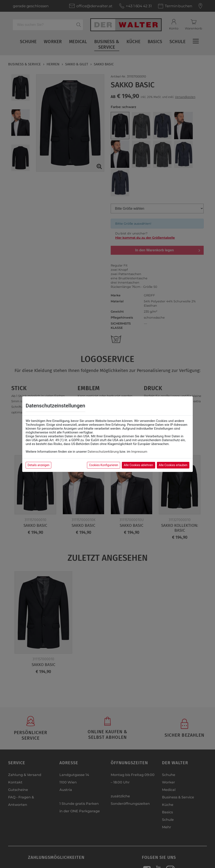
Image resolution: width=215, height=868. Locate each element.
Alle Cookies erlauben (173, 465)
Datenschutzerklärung (103, 452)
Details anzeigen (38, 465)
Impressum (139, 452)
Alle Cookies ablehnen (138, 465)
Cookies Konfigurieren (104, 465)
